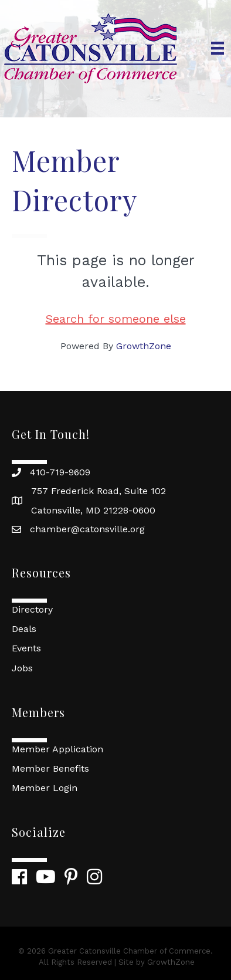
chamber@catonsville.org (87, 529)
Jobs (22, 668)
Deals (24, 629)
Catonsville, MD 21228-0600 (93, 510)
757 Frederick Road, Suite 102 (98, 491)
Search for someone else (116, 319)
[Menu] (218, 48)
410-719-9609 (60, 472)
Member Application (57, 749)
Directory (32, 609)
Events (26, 648)
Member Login (45, 788)
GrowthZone (144, 346)
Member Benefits (50, 768)
